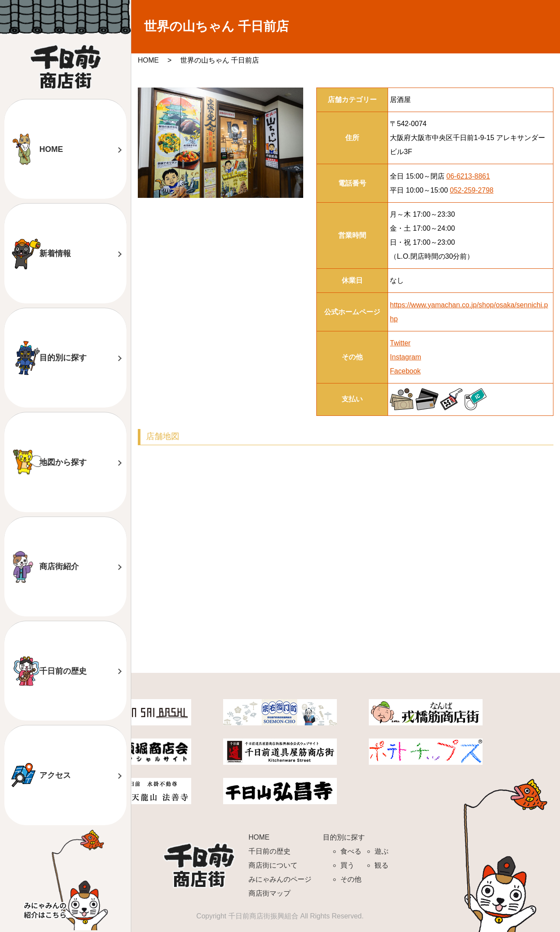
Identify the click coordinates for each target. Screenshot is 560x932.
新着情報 (55, 253)
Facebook (405, 371)
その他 (351, 879)
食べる (351, 851)
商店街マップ (269, 893)
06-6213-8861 (468, 176)
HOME (51, 149)
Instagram (405, 357)
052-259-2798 (472, 190)
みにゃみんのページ (280, 879)
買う (347, 865)
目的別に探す (63, 358)
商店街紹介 (59, 566)
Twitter (400, 343)
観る (381, 865)
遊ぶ (381, 851)
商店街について (273, 865)
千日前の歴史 (63, 671)
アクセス (55, 775)
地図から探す (63, 462)
